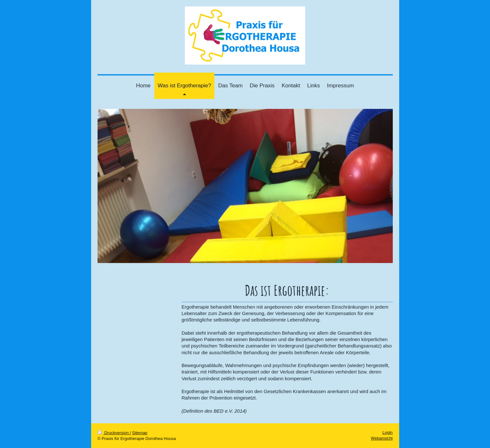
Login (388, 432)
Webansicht (382, 438)
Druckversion (114, 433)
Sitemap (140, 433)
